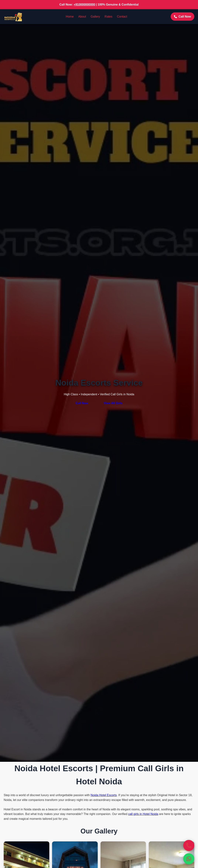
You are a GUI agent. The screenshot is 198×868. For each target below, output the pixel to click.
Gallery (95, 17)
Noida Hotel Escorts (104, 795)
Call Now (182, 17)
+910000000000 (84, 5)
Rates (108, 17)
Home (70, 17)
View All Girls (113, 403)
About (82, 17)
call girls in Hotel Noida (143, 814)
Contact (122, 17)
